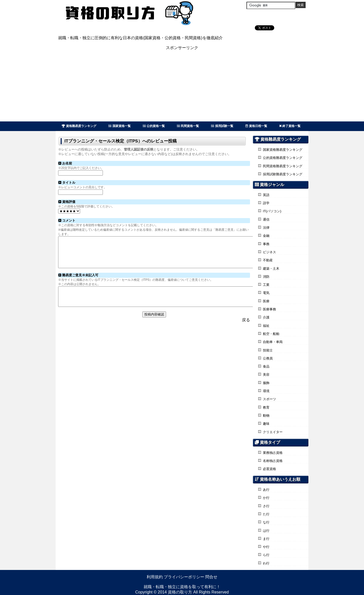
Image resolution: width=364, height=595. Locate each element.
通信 (266, 219)
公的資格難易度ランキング (283, 158)
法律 (266, 228)
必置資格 (269, 469)
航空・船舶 (271, 334)
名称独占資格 (273, 461)
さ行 (266, 506)
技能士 (268, 350)
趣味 (266, 424)
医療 (266, 301)
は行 (266, 531)
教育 (266, 407)
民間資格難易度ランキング (283, 166)
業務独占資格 (273, 453)
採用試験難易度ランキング (283, 174)
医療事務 (269, 309)
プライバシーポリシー (184, 577)
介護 (266, 317)
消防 (266, 277)
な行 (266, 522)
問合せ (211, 577)
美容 (266, 375)
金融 (266, 236)
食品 (266, 366)
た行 (266, 514)
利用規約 (155, 577)
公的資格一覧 (154, 126)
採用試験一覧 (222, 126)
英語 (266, 195)
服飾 (266, 383)
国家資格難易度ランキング (283, 150)
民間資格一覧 (188, 126)
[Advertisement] (182, 86)
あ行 (266, 490)
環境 (266, 391)
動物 (266, 416)
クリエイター (273, 432)
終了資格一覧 (290, 126)
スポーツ (269, 399)
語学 (266, 203)
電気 (266, 293)
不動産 (268, 260)
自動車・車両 (273, 342)
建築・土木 (271, 269)
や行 (266, 547)
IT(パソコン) (272, 211)
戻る (246, 330)
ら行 (266, 555)
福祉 (266, 326)
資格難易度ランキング (79, 126)
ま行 (266, 539)
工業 (266, 285)
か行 (266, 498)
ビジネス (269, 252)
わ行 (266, 563)
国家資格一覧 (119, 126)
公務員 (268, 358)
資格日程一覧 (256, 126)
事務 (266, 244)
